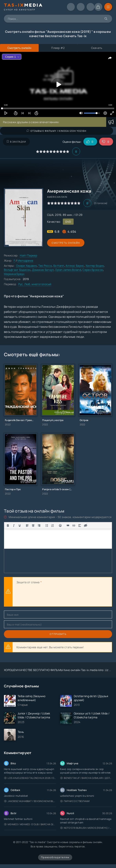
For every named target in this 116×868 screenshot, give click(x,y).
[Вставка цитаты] (68, 526)
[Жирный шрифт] (8, 526)
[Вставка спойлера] (80, 526)
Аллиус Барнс (75, 266)
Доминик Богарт (43, 270)
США (50, 215)
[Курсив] (14, 526)
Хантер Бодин (95, 266)
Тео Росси (45, 266)
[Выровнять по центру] (33, 526)
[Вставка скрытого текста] (86, 526)
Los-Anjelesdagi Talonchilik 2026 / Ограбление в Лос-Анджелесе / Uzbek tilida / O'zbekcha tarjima (30, 778)
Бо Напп (59, 266)
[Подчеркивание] (20, 526)
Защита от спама (28, 582)
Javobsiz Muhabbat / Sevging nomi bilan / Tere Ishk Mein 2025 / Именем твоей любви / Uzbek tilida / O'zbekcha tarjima (30, 801)
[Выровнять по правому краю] (39, 526)
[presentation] (46, 596)
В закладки (16, 142)
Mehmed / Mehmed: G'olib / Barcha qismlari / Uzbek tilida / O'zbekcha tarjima (30, 824)
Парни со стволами (75, 801)
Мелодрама (25, 260)
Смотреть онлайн (65, 243)
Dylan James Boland (68, 270)
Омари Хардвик (26, 266)
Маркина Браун (14, 274)
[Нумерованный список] (53, 526)
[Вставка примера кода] (74, 526)
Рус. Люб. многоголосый (35, 284)
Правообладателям (55, 857)
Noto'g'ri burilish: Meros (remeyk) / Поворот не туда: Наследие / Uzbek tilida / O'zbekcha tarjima (86, 828)
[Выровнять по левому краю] (27, 526)
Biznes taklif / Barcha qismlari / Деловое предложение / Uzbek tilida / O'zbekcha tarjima (86, 778)
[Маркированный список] (47, 526)
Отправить (58, 634)
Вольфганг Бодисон (17, 270)
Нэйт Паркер (28, 255)
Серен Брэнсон (93, 270)
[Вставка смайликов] (60, 526)
